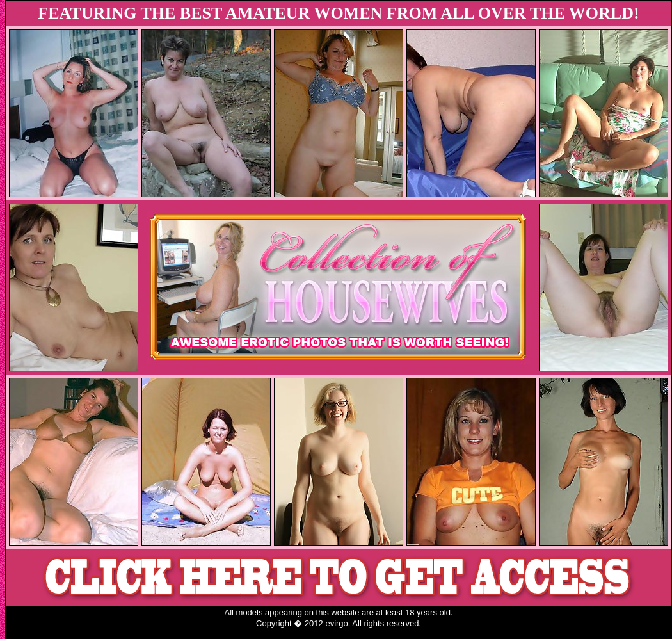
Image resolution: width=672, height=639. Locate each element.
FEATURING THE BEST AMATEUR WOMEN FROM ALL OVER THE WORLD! (338, 13)
